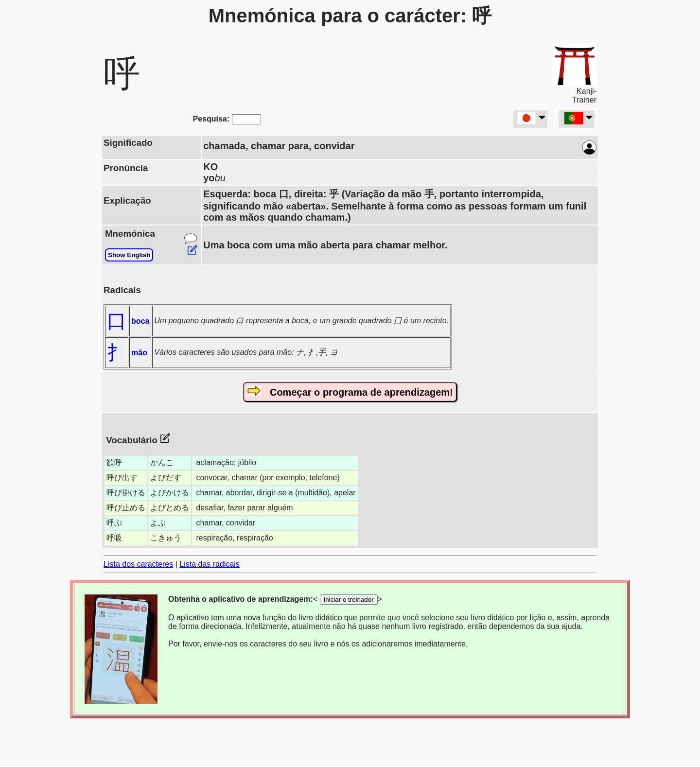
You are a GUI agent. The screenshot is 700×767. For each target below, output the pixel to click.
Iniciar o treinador (349, 600)
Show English (129, 255)
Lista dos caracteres (138, 564)
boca (140, 321)
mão (139, 353)
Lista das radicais (210, 564)
